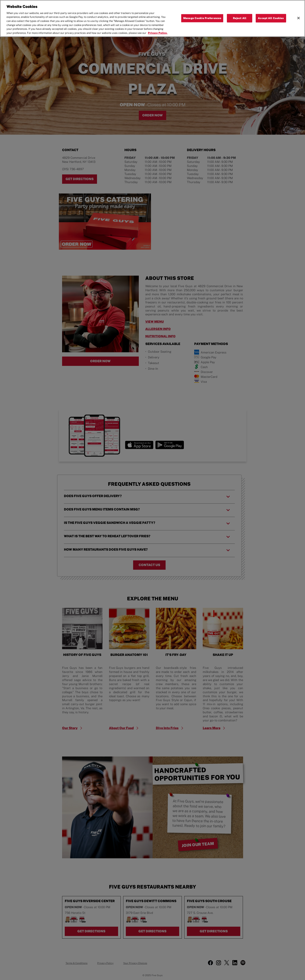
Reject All (240, 18)
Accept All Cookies (271, 18)
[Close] (299, 18)
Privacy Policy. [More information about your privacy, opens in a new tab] (158, 33)
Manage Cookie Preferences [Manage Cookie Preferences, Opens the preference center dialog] (202, 18)
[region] (152, 18)
